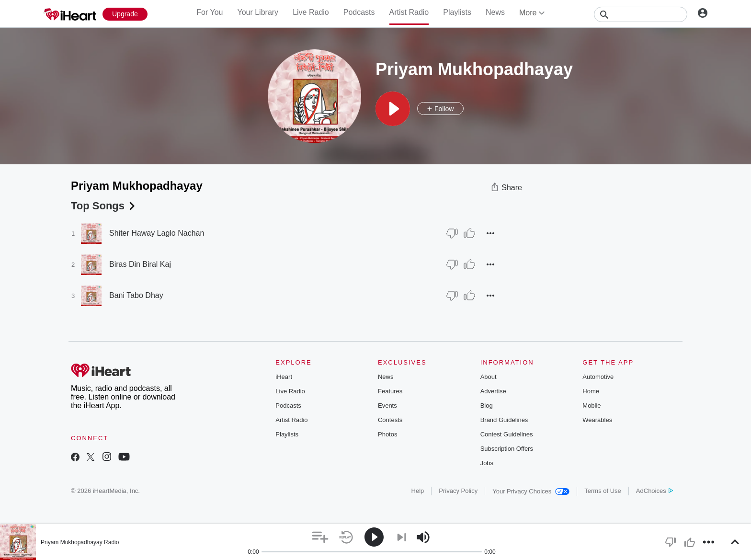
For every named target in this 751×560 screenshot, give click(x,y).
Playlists (457, 12)
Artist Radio (409, 12)
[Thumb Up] (469, 233)
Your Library (258, 12)
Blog (487, 406)
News (495, 12)
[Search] (641, 14)
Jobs (487, 463)
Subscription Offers (507, 449)
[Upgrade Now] (125, 14)
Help (418, 491)
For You (210, 12)
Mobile (592, 406)
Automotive (598, 377)
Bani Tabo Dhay (136, 295)
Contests (390, 420)
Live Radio (311, 12)
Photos (387, 434)
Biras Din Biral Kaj (140, 264)
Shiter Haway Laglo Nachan (157, 233)
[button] (393, 109)
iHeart (284, 377)
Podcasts (359, 12)
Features (390, 391)
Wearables (597, 420)
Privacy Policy (458, 491)
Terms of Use (603, 491)
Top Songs (104, 206)
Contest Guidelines (507, 434)
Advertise (493, 391)
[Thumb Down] (452, 233)
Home (591, 391)
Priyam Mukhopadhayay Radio (80, 542)
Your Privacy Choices (531, 491)
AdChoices (654, 491)
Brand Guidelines (504, 420)
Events (387, 406)
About (489, 377)
